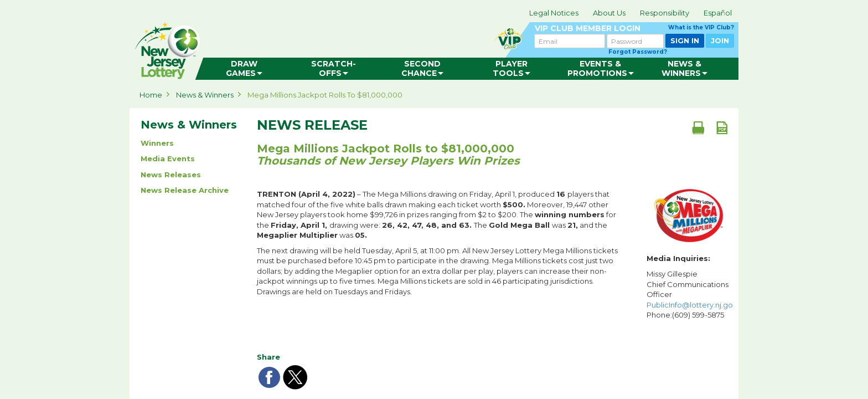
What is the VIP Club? (701, 27)
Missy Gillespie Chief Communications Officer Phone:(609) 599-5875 (690, 294)
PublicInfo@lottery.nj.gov (692, 305)
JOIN (720, 40)
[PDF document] (722, 127)
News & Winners (205, 95)
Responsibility (665, 13)
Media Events (168, 158)
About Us (609, 13)
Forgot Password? (638, 52)
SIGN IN (685, 40)
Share (268, 357)
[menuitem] (244, 69)
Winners (157, 143)
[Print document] (698, 127)
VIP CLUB (634, 29)
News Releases (171, 175)
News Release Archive (185, 190)
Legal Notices (554, 13)
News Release (312, 125)
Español (718, 13)
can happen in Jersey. (307, 48)
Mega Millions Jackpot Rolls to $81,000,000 (325, 95)
